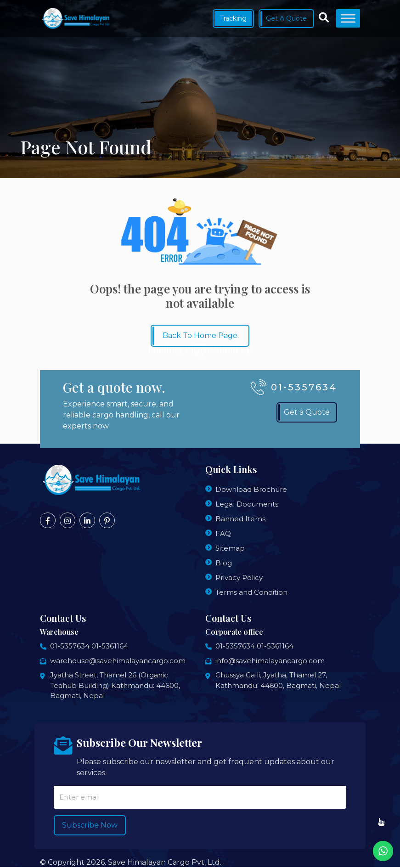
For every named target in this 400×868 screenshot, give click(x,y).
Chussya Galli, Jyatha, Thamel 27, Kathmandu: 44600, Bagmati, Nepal (278, 680)
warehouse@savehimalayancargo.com (118, 661)
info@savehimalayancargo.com (270, 661)
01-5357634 (70, 646)
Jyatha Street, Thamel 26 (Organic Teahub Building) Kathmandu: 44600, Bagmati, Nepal (115, 685)
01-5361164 (110, 646)
